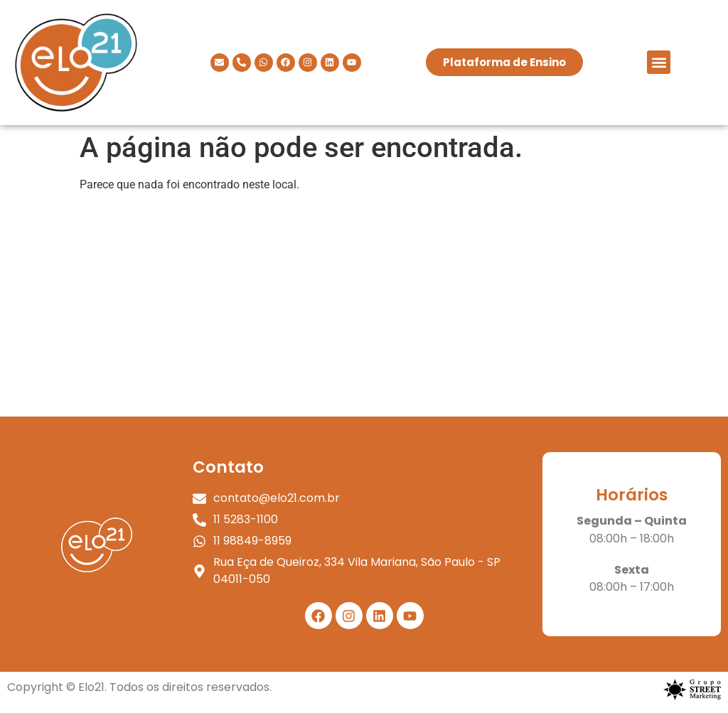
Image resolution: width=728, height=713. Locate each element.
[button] (659, 62)
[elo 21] (364, 310)
